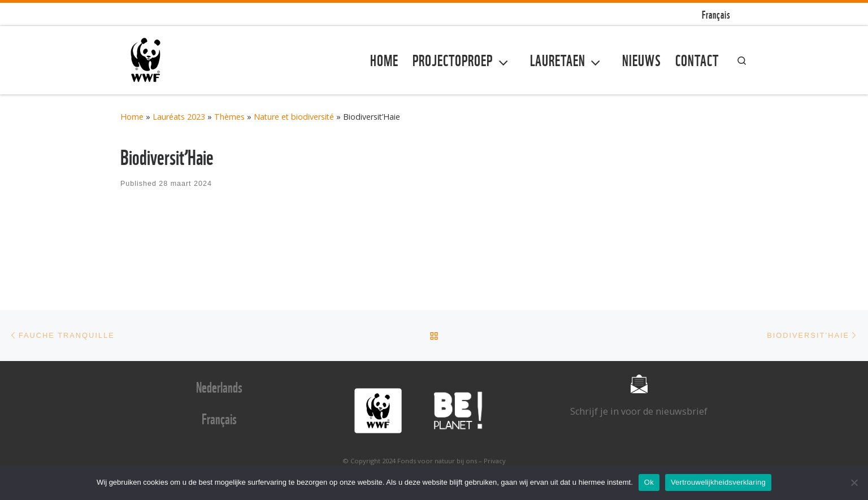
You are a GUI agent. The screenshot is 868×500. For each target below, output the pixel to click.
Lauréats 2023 (179, 117)
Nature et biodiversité (294, 117)
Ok (649, 482)
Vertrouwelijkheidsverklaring (718, 482)
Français (219, 418)
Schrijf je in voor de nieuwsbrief (639, 411)
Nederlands (219, 386)
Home (132, 117)
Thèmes (229, 117)
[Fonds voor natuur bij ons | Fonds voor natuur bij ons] (146, 58)
